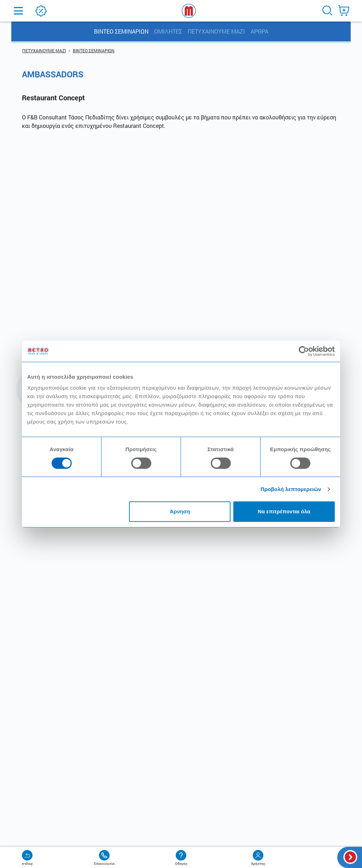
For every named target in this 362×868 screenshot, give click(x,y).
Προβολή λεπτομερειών (291, 489)
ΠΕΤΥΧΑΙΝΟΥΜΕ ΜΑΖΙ (216, 31)
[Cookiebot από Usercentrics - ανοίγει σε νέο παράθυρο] (304, 351)
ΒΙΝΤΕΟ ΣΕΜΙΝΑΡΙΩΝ (121, 31)
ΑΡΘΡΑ (259, 31)
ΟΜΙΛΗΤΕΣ (168, 31)
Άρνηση (180, 511)
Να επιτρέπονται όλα (284, 511)
